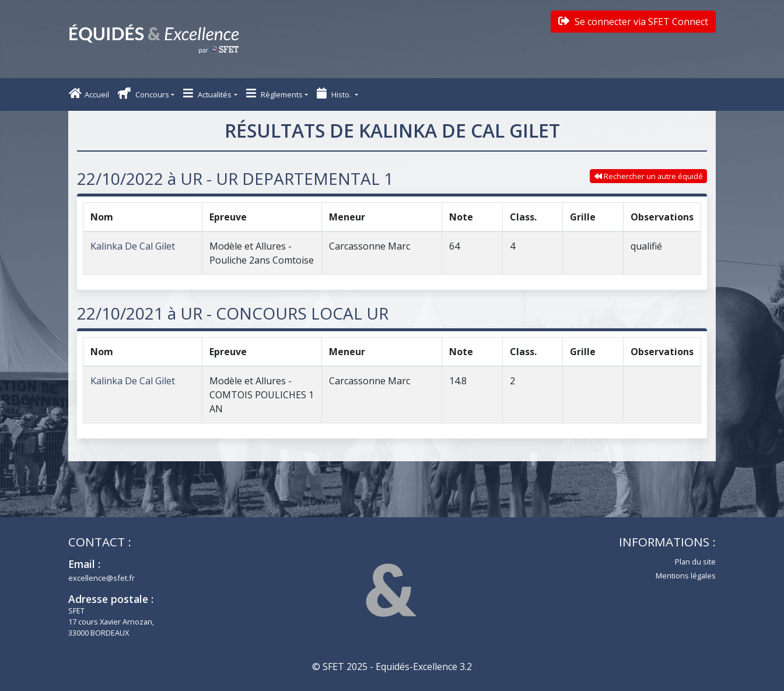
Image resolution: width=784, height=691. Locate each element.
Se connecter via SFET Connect (633, 22)
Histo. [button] (335, 94)
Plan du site (695, 562)
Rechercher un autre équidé (649, 176)
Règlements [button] (274, 94)
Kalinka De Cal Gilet (133, 246)
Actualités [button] (207, 94)
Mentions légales (686, 576)
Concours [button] (143, 94)
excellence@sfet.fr (101, 578)
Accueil (89, 94)
